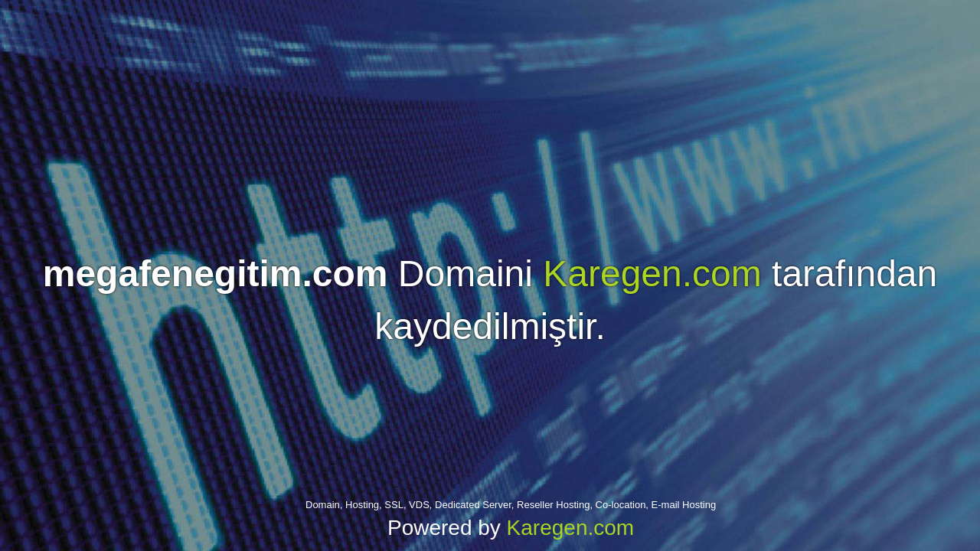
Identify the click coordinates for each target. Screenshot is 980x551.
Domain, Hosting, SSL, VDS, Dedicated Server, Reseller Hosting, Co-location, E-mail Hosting (511, 505)
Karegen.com (652, 274)
